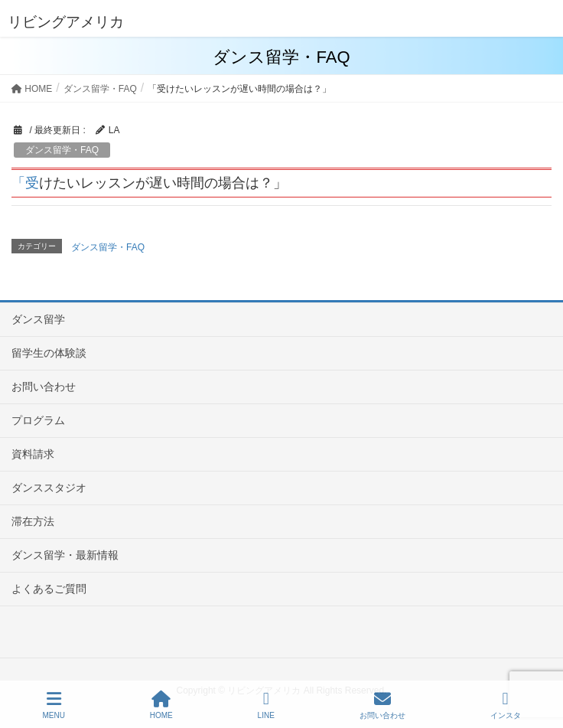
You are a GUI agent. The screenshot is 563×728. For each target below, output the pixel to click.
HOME (161, 705)
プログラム (38, 420)
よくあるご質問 (49, 589)
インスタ (506, 705)
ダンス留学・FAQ (62, 150)
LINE (266, 705)
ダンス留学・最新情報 (65, 555)
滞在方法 (33, 521)
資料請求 (33, 454)
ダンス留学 (38, 319)
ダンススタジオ (49, 488)
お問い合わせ (44, 387)
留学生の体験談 (49, 353)
